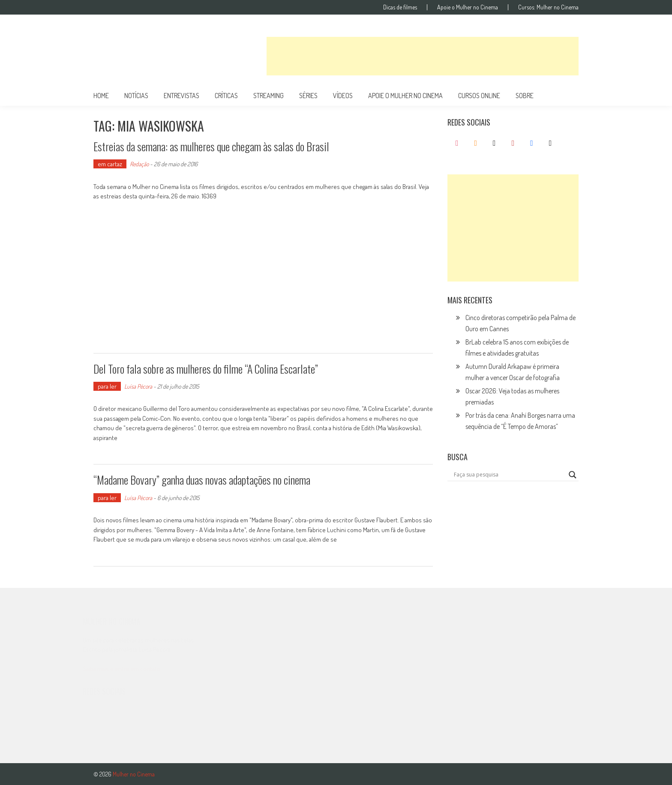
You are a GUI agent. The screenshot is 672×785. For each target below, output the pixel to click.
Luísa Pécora (138, 386)
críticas (226, 96)
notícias (136, 96)
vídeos (343, 96)
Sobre (525, 96)
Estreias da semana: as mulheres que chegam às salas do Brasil (211, 146)
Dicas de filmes (400, 7)
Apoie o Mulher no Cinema (468, 7)
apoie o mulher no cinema (405, 96)
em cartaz (110, 164)
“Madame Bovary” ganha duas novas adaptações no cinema (202, 480)
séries (308, 96)
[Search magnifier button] (573, 475)
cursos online (479, 96)
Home (101, 96)
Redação (139, 164)
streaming (268, 96)
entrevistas (181, 96)
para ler (107, 386)
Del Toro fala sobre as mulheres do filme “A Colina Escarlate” (206, 369)
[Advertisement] (423, 56)
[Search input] (509, 475)
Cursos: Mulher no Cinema (548, 7)
